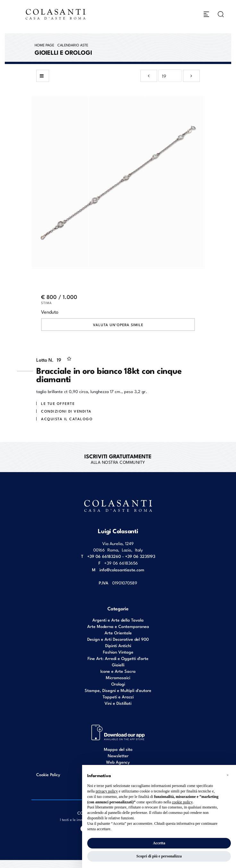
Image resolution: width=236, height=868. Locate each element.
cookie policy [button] (182, 802)
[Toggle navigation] (206, 14)
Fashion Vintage (118, 652)
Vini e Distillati (118, 703)
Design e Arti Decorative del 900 (118, 639)
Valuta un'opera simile (118, 325)
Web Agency (118, 762)
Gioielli (118, 665)
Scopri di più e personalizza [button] (159, 856)
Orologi (118, 684)
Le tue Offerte (58, 403)
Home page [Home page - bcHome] (44, 45)
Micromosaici (118, 677)
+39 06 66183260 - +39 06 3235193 (121, 556)
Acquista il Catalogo (67, 419)
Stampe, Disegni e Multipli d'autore (118, 690)
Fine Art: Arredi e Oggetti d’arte (118, 658)
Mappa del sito (118, 749)
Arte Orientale (118, 633)
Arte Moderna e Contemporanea (118, 626)
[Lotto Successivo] (191, 76)
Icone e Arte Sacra (118, 671)
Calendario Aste (73, 45)
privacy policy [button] (107, 791)
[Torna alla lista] (43, 76)
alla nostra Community (118, 459)
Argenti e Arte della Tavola (118, 620)
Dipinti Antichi (118, 645)
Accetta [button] (159, 843)
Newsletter (118, 755)
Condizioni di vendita (66, 411)
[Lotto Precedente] (149, 76)
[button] (228, 775)
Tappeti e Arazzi (118, 697)
